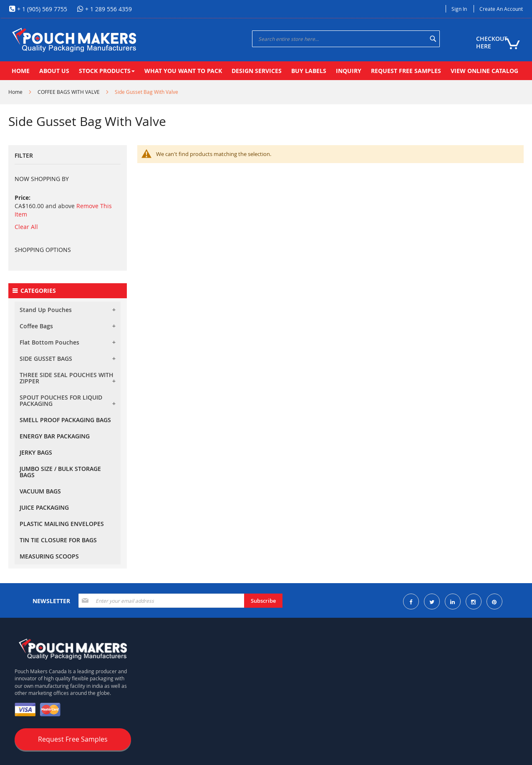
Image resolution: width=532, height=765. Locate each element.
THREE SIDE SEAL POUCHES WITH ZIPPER (67, 378)
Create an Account (501, 9)
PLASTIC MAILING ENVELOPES (62, 524)
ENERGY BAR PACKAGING (55, 436)
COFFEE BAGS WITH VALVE (69, 92)
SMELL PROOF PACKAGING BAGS (65, 420)
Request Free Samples (73, 739)
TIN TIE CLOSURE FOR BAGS (58, 540)
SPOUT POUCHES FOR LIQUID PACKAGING (61, 400)
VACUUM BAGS (40, 491)
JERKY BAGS (36, 452)
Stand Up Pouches (46, 310)
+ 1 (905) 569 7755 (41, 9)
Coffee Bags (36, 326)
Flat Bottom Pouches (49, 342)
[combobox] (346, 39)
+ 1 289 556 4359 (108, 9)
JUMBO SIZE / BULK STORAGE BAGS (60, 472)
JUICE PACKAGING (44, 507)
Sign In (459, 9)
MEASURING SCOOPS (49, 556)
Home (15, 92)
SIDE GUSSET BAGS (46, 359)
